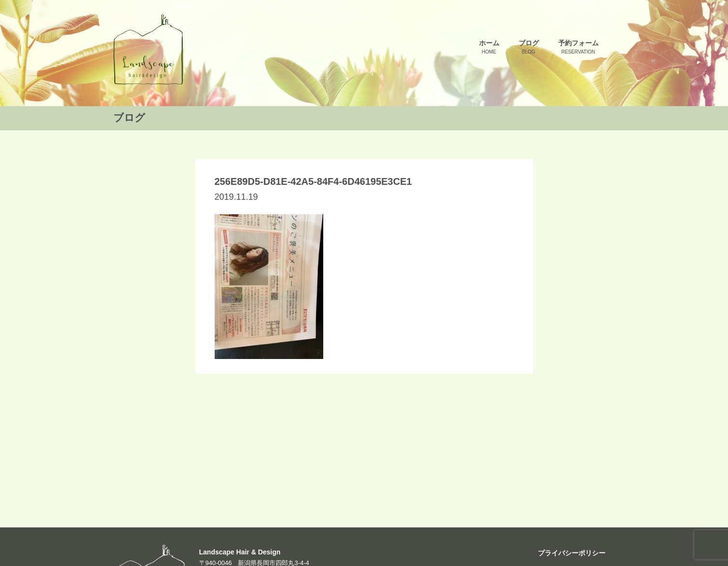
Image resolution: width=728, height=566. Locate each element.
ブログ (529, 48)
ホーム (489, 48)
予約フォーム (578, 48)
